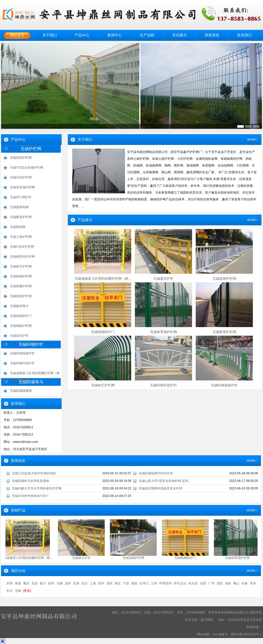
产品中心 (82, 35)
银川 (43, 583)
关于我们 (50, 35)
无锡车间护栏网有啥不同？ (30, 496)
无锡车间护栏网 (21, 177)
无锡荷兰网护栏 (21, 197)
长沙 (10, 591)
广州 (211, 583)
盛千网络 (207, 620)
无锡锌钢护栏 (31, 344)
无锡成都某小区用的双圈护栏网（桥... (27, 558)
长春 (245, 583)
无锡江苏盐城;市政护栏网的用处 (34, 473)
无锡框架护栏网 (21, 158)
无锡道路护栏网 (21, 296)
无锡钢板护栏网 (21, 326)
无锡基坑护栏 (19, 336)
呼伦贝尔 (180, 583)
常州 (253, 583)
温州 (68, 583)
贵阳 (220, 583)
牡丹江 (144, 583)
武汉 (84, 583)
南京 (118, 583)
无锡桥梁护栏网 (21, 217)
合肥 (203, 583)
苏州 (101, 583)
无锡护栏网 (31, 149)
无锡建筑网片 (19, 306)
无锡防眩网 (18, 227)
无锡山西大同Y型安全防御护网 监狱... (165, 481)
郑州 (10, 583)
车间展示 (180, 35)
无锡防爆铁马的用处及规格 (30, 481)
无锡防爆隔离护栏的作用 (156, 473)
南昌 (134, 583)
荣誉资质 (212, 35)
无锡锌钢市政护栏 (22, 363)
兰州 (154, 583)
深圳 (109, 583)
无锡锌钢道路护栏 (22, 353)
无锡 (60, 583)
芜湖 (76, 583)
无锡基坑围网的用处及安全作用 (160, 488)
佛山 (236, 583)
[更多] (27, 591)
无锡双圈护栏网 (21, 286)
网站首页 (17, 35)
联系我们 (245, 35)
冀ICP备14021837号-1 (246, 634)
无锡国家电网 (19, 207)
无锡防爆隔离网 (21, 391)
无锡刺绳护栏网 (21, 276)
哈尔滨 (193, 583)
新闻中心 (115, 35)
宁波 (126, 583)
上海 (93, 583)
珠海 (18, 583)
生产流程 (147, 35)
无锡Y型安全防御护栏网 (27, 168)
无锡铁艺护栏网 (21, 266)
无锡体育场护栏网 (22, 187)
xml (215, 634)
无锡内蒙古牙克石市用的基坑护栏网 (37, 488)
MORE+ (252, 139)
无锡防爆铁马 (31, 382)
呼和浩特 (166, 583)
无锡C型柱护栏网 (22, 247)
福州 (228, 583)
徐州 (51, 583)
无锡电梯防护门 (21, 316)
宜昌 (35, 583)
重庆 (26, 583)
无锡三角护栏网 (21, 237)
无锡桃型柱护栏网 (22, 257)
